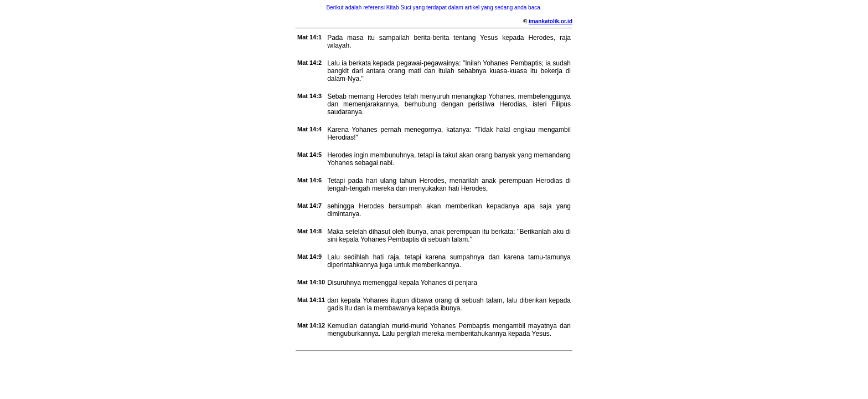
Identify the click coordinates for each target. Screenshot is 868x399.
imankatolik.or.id (551, 21)
